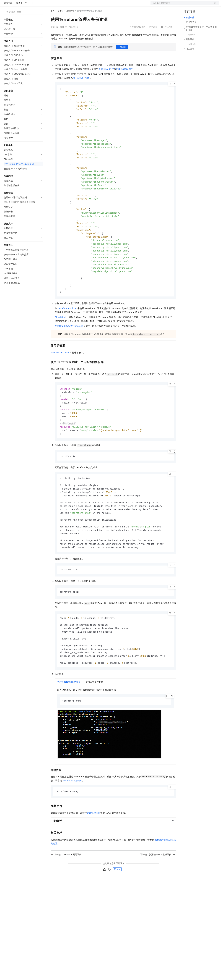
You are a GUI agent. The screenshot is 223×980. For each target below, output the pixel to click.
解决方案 (50, 5)
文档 (181, 5)
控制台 (195, 5)
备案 (187, 5)
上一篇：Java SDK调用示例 (66, 882)
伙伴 (85, 5)
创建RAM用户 (106, 79)
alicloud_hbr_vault (60, 372)
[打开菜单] (5, 5)
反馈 (117, 897)
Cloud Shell (61, 337)
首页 (53, 21)
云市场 (76, 5)
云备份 (19, 13)
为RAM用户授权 (82, 88)
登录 (214, 5)
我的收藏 (169, 37)
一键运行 (122, 57)
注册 (202, 5)
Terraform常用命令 (72, 808)
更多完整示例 (93, 841)
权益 (60, 5)
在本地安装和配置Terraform (69, 345)
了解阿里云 (103, 5)
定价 (68, 5)
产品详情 (153, 37)
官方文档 (8, 13)
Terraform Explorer (67, 328)
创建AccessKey (124, 79)
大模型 (32, 5)
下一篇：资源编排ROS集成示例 (158, 882)
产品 (41, 5)
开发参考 (70, 21)
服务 (92, 5)
